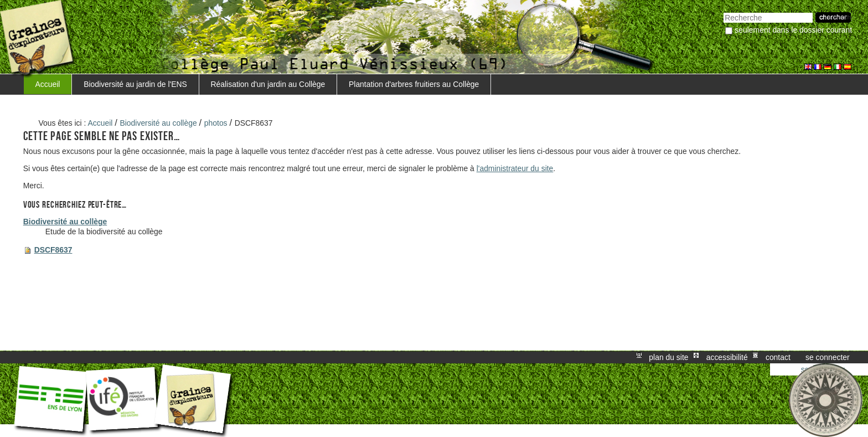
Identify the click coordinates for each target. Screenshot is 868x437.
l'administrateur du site (515, 168)
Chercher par (723, 11)
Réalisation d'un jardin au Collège (268, 84)
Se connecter (828, 357)
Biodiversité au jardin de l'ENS (135, 84)
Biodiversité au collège (159, 123)
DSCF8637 (53, 250)
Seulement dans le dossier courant (793, 30)
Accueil (48, 84)
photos (216, 123)
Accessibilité (727, 357)
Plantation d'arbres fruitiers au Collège (414, 84)
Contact (778, 357)
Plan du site (668, 357)
